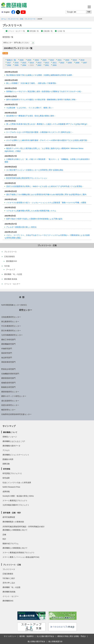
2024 (37, 60)
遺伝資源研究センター (10, 401)
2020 (67, 60)
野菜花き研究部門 (8, 369)
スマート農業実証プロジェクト (15, 501)
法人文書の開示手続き (46, 636)
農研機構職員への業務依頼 (13, 522)
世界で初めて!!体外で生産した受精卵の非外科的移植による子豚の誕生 (34, 219)
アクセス (6, 450)
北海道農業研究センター (11, 317)
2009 (70, 63)
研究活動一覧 (34, 31)
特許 (4, 539)
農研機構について (10, 432)
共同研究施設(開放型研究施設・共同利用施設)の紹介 (24, 527)
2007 (85, 63)
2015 (24, 63)
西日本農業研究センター (11, 331)
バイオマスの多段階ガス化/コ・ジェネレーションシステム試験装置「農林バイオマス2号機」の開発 (46, 203)
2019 (75, 60)
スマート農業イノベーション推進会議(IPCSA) (21, 557)
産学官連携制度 (9, 517)
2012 (47, 63)
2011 (55, 63)
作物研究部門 (7, 349)
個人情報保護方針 (55, 641)
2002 (39, 65)
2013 (39, 63)
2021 (60, 60)
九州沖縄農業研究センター (12, 335)
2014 (32, 63)
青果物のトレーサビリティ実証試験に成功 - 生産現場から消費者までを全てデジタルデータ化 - (44, 91)
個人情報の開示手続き (37, 641)
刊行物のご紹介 (9, 578)
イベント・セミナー (11, 596)
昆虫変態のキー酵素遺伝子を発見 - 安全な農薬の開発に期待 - (31, 116)
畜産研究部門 (7, 353)
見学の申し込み (9, 583)
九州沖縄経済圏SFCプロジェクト (16, 505)
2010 (62, 63)
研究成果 (6, 478)
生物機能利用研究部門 (10, 374)
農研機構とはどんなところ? (14, 441)
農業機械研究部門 (8, 344)
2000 (55, 65)
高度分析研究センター (10, 405)
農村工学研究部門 (8, 340)
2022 (52, 60)
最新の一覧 (11, 60)
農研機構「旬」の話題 (11, 587)
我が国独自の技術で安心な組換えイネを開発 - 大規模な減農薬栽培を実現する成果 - (40, 75)
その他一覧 (61, 31)
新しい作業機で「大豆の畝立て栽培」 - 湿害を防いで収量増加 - (32, 83)
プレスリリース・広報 (15, 19)
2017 (9, 63)
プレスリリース (30, 19)
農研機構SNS (8, 601)
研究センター (26, 310)
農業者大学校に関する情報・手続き (72, 636)
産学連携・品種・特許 (12, 513)
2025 (29, 60)
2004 (24, 65)
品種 (4, 535)
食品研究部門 (7, 358)
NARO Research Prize (11, 487)
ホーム (4, 19)
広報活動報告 (8, 574)
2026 (22, 60)
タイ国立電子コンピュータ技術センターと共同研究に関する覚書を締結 (35, 170)
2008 (77, 63)
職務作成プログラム (11, 544)
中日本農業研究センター (11, 326)
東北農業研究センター (10, 322)
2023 (44, 60)
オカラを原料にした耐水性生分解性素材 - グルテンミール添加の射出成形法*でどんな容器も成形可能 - (47, 140)
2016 (17, 63)
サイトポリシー (10, 636)
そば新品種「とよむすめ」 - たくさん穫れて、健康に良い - (30, 108)
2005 (17, 65)
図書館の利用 (8, 459)
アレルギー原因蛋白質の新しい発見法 (21, 227)
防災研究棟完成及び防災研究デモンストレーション (27, 178)
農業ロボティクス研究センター (14, 396)
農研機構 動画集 (9, 592)
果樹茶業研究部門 (8, 362)
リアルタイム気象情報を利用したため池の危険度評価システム (31, 211)
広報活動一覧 (48, 31)
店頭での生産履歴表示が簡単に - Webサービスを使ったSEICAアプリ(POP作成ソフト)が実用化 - (45, 186)
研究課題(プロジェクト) (12, 473)
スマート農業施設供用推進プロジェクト (19, 553)
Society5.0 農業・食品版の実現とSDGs (18, 496)
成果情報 (6, 492)
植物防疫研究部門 (8, 383)
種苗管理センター (8, 410)
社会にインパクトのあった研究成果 (17, 483)
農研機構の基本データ (11, 446)
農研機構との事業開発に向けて (15, 530)
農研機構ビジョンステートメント (16, 455)
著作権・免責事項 (26, 636)
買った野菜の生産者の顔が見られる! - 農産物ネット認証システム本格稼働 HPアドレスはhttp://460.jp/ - (47, 124)
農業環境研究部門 (8, 378)
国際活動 (6, 464)
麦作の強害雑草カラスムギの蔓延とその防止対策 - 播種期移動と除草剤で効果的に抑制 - (41, 100)
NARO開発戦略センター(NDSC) (14, 305)
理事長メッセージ (10, 437)
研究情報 (7, 469)
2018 (82, 60)
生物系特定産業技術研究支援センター (16, 414)
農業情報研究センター (10, 392)
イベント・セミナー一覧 (16, 31)
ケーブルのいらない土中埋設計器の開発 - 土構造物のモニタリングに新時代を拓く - (40, 132)
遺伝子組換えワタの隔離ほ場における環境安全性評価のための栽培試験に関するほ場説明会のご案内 (46, 194)
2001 (47, 65)
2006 (9, 65)
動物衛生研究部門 (8, 387)
